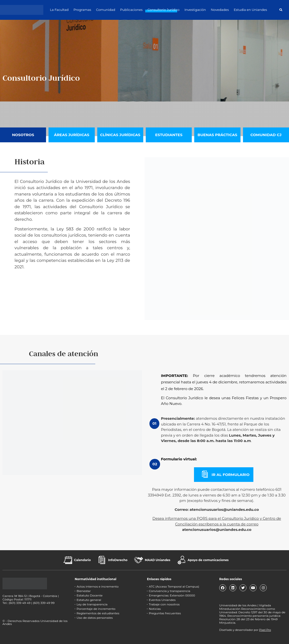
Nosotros (23, 135)
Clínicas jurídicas (120, 135)
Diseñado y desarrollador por (245, 630)
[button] (281, 10)
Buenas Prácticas (217, 135)
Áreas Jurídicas (72, 135)
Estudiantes (169, 135)
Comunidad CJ (266, 135)
